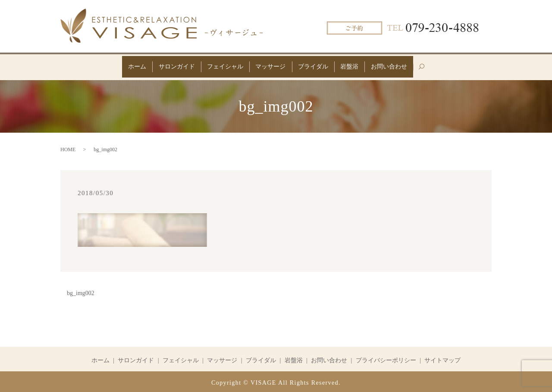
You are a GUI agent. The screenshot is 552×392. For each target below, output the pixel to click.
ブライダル (318, 65)
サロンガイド (167, 65)
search (442, 69)
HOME (68, 147)
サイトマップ (442, 358)
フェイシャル (220, 65)
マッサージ (270, 65)
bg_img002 (81, 291)
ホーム (123, 65)
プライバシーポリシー (386, 358)
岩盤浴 (359, 65)
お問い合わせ (403, 65)
